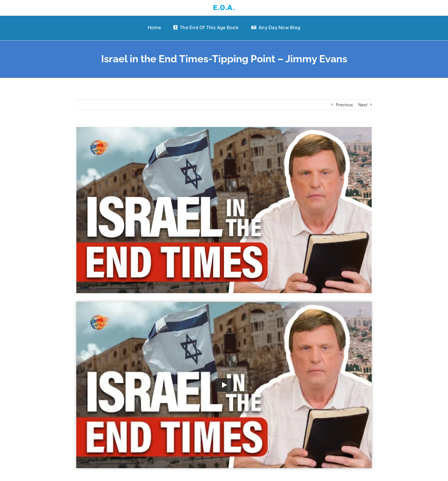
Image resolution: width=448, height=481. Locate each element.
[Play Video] (224, 385)
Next (363, 105)
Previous (344, 105)
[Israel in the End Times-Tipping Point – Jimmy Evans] (224, 210)
